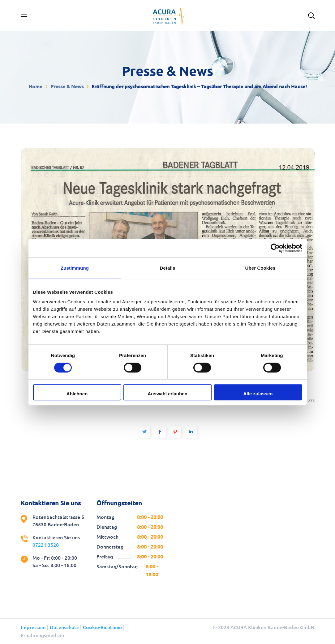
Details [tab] (168, 268)
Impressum (33, 627)
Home (35, 86)
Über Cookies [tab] (260, 268)
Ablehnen (77, 394)
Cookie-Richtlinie (102, 627)
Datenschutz (64, 627)
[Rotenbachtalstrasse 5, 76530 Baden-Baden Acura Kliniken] (243, 546)
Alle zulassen (258, 394)
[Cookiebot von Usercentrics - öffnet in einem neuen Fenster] (275, 248)
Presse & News (67, 86)
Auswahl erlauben (167, 394)
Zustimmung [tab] (75, 268)
